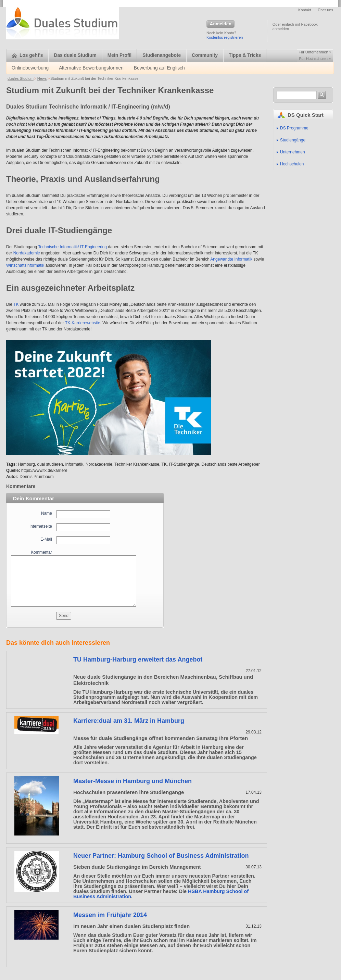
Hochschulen (292, 164)
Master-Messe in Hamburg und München (132, 781)
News (42, 78)
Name (47, 513)
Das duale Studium (75, 55)
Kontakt (305, 10)
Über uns (325, 10)
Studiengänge (293, 140)
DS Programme (294, 128)
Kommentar (41, 552)
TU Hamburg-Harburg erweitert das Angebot (138, 659)
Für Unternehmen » (315, 52)
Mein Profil (120, 55)
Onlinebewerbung (30, 68)
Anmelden (220, 24)
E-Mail (46, 539)
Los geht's (27, 55)
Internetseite (41, 526)
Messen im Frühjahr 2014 (110, 915)
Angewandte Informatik (231, 259)
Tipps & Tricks (245, 55)
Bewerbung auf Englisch (159, 68)
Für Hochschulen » (315, 59)
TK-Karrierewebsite (83, 323)
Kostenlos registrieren (225, 37)
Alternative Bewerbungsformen (91, 68)
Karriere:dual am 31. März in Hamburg (129, 721)
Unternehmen (293, 152)
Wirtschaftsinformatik (25, 265)
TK (16, 304)
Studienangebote (162, 55)
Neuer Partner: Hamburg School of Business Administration (161, 856)
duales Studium (21, 78)
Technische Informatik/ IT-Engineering (72, 247)
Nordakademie (27, 253)
